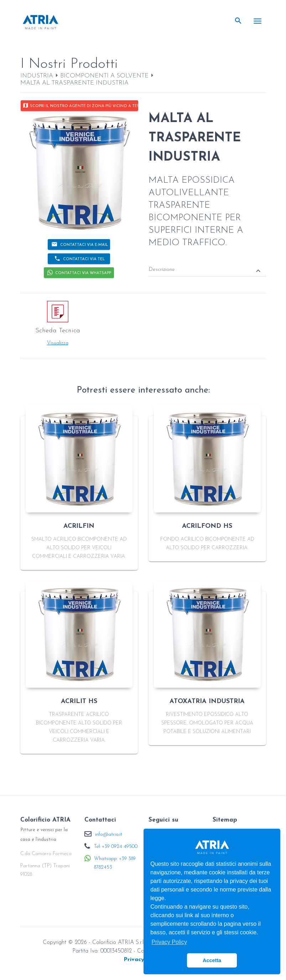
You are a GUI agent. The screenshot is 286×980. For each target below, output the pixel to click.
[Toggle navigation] (258, 21)
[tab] (207, 265)
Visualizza (58, 343)
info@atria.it (109, 835)
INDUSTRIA (37, 76)
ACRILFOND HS (207, 526)
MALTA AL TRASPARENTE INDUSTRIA (74, 83)
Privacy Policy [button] (169, 942)
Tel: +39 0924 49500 (116, 847)
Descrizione (206, 271)
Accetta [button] (212, 960)
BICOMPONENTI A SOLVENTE (104, 76)
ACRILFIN (79, 526)
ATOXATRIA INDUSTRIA (207, 701)
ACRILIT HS (79, 701)
